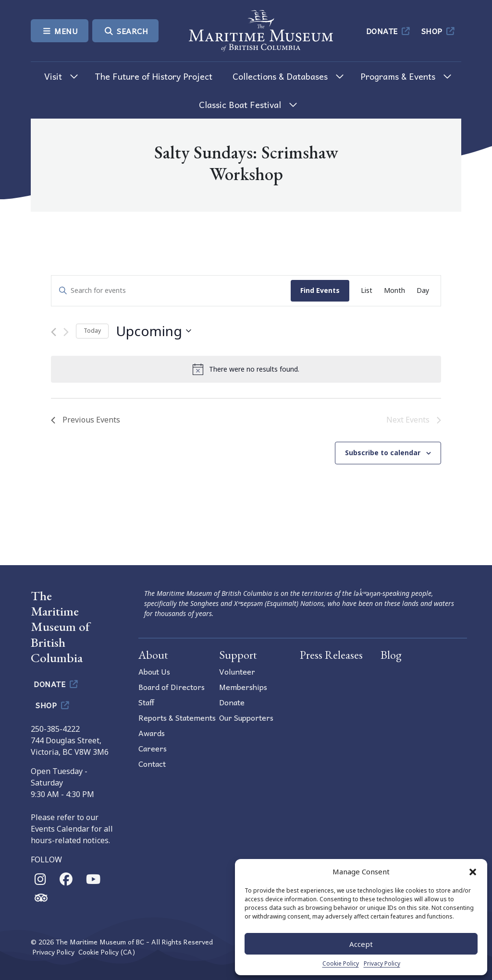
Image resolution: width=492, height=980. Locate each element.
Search (125, 31)
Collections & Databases (280, 76)
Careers (153, 748)
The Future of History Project (154, 76)
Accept (361, 944)
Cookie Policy (341, 963)
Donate (389, 31)
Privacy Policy (382, 963)
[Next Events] (66, 332)
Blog (391, 655)
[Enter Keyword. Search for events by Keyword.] (171, 291)
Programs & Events (398, 76)
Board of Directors (172, 687)
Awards (152, 733)
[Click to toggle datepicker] (154, 331)
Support (238, 655)
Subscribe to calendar (383, 453)
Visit (53, 76)
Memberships (243, 687)
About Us (154, 671)
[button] (473, 871)
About (153, 655)
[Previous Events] (54, 332)
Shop (439, 31)
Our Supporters (246, 717)
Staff (146, 702)
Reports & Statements (177, 717)
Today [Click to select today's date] (92, 331)
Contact (152, 763)
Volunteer (237, 671)
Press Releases (331, 655)
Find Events (320, 290)
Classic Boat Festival (240, 104)
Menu (60, 31)
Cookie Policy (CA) (107, 952)
